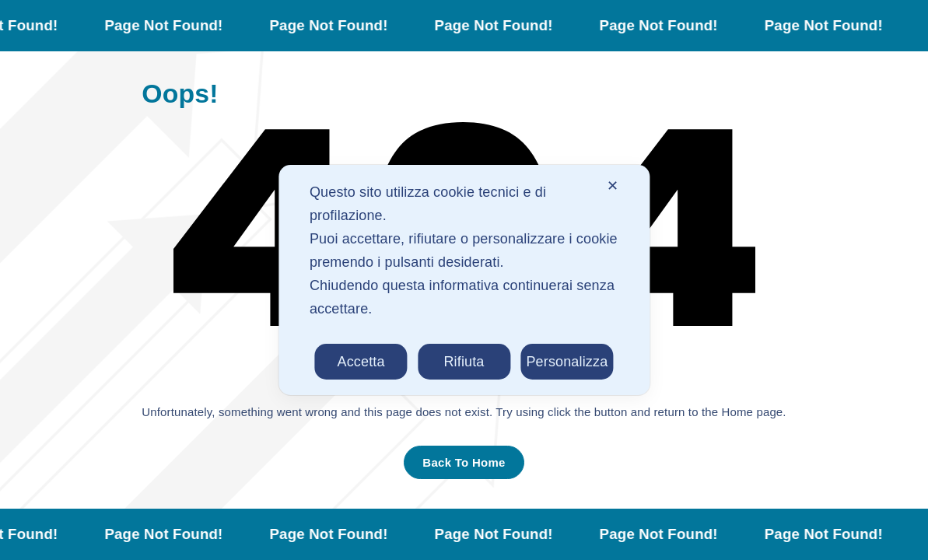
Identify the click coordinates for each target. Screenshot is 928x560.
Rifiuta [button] (464, 362)
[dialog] (464, 280)
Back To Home (464, 462)
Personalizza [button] (567, 362)
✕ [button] (613, 186)
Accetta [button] (361, 362)
